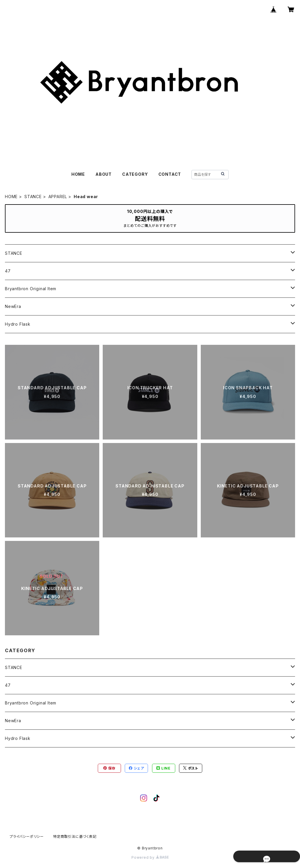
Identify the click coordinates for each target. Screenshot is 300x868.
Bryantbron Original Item (31, 289)
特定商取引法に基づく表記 (75, 836)
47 (8, 271)
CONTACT (170, 174)
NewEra (13, 306)
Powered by (150, 857)
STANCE (33, 197)
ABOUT (104, 174)
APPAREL (58, 197)
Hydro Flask (18, 324)
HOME (78, 174)
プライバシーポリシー (27, 836)
